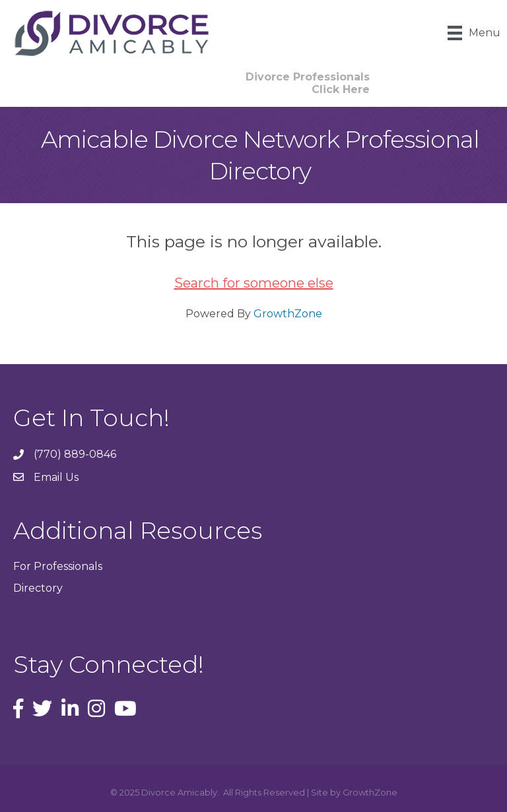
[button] (308, 83)
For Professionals (58, 566)
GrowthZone (288, 314)
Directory (38, 588)
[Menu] (474, 33)
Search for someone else (254, 283)
